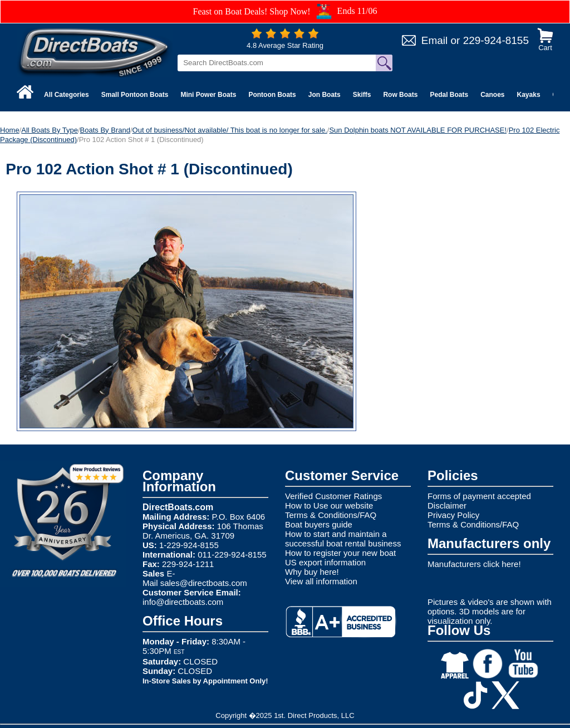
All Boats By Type (50, 130)
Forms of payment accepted (479, 496)
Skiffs (362, 95)
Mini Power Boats (208, 95)
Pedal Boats (449, 95)
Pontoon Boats (272, 95)
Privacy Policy (453, 515)
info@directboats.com (183, 602)
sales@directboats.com (204, 583)
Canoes (492, 95)
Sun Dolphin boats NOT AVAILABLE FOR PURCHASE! (418, 130)
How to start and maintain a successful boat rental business (343, 539)
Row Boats (400, 95)
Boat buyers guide (319, 524)
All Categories (67, 95)
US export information (325, 562)
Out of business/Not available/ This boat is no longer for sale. (230, 130)
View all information (321, 581)
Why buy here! (312, 572)
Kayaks (529, 95)
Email (435, 40)
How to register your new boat (340, 553)
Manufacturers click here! (474, 564)
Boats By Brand (105, 130)
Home (10, 130)
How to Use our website (329, 505)
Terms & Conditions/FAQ (331, 515)
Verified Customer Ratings (333, 496)
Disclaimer (447, 505)
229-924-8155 (496, 40)
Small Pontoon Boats (135, 95)
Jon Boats (325, 95)
